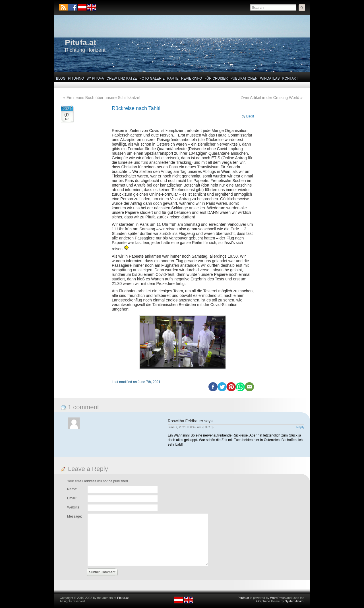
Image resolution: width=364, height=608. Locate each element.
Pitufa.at (80, 43)
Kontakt (290, 78)
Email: (72, 498)
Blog (61, 78)
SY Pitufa (95, 78)
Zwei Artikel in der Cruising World (270, 98)
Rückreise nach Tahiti (136, 108)
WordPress (278, 598)
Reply (300, 427)
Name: (72, 489)
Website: (74, 507)
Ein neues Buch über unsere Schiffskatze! (104, 98)
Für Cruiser (216, 78)
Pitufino (76, 78)
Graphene (263, 601)
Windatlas (270, 78)
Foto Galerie (152, 78)
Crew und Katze (122, 78)
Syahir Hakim (294, 601)
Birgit (250, 116)
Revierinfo (192, 78)
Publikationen (244, 78)
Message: (75, 516)
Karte (173, 78)
